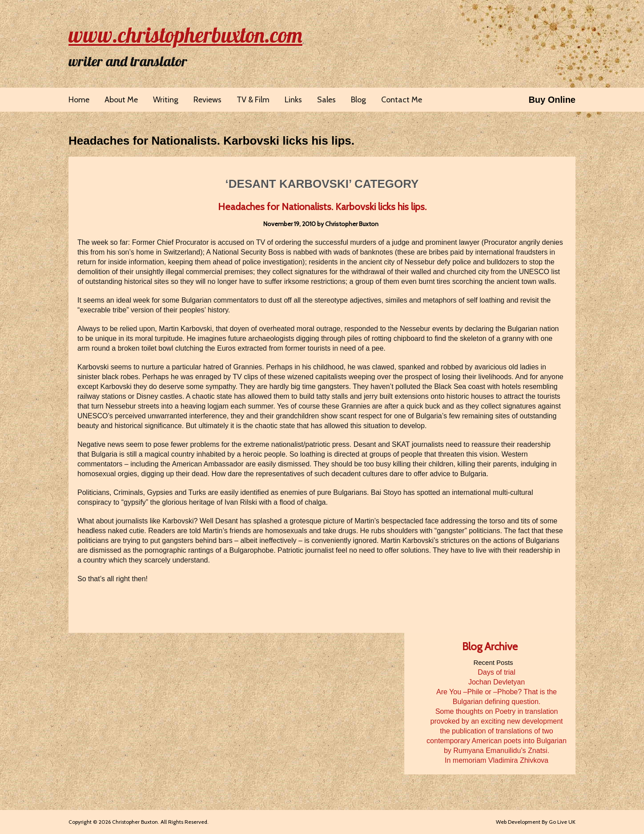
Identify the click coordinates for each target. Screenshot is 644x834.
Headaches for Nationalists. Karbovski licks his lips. (211, 141)
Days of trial (496, 672)
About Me (121, 100)
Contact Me (402, 100)
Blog (358, 100)
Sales (326, 100)
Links (293, 100)
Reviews (207, 100)
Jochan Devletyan (497, 682)
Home (79, 100)
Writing (166, 100)
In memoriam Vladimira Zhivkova (497, 760)
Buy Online (552, 100)
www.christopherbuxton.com (185, 35)
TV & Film (253, 100)
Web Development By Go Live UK (536, 822)
